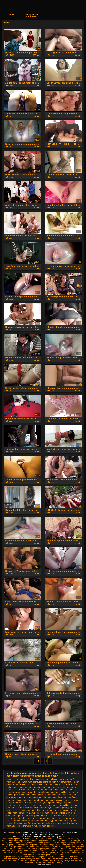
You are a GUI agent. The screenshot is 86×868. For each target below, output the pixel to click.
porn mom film (34, 810)
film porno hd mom (48, 782)
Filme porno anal (23, 849)
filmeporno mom (25, 787)
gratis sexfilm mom (20, 790)
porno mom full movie (27, 823)
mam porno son (13, 792)
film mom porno (31, 782)
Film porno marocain (46, 839)
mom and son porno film (36, 795)
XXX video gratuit (49, 853)
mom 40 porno (43, 792)
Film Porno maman (15, 833)
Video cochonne (52, 849)
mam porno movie (67, 790)
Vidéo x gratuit (17, 851)
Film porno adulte (39, 859)
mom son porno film (60, 805)
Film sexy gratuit (62, 861)
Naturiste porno (41, 863)
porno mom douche (43, 821)
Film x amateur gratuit (12, 839)
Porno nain (50, 851)
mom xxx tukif (26, 808)
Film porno (62, 845)
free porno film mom (42, 787)
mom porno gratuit (35, 803)
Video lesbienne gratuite (17, 843)
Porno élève (69, 859)
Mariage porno (40, 857)
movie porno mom (41, 808)
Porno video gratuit (38, 849)
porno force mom (42, 813)
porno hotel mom (26, 815)
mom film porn (45, 797)
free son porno (58, 787)
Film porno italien (66, 849)
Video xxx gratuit (63, 853)
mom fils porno (59, 797)
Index (12, 15)
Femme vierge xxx (50, 845)
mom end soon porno (28, 797)
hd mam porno (36, 790)
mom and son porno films (59, 795)
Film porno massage (15, 841)
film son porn (61, 784)
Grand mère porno (76, 861)
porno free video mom (60, 813)
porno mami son (32, 818)
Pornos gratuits (23, 847)
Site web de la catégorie (31, 16)
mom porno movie (52, 803)
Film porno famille (35, 845)
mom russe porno (24, 805)
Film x (58, 847)
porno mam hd (17, 818)
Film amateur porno (15, 861)
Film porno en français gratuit (49, 841)
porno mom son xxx (45, 826)
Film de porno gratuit (43, 855)
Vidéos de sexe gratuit (60, 843)
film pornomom (29, 784)
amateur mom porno (16, 779)
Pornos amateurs (38, 851)
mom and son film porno (61, 792)
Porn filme (11, 853)
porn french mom (18, 810)
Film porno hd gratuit (29, 839)
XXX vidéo (59, 851)
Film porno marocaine (32, 861)
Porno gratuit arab (68, 847)
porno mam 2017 (42, 815)
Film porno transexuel (11, 857)
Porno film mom (25, 859)
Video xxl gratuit (72, 839)
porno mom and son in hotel (53, 818)
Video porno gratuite (75, 845)
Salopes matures (34, 853)
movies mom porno (59, 808)
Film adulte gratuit (47, 847)
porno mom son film (26, 826)
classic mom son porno (62, 779)
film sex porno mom (45, 784)
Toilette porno (29, 863)
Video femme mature (69, 841)
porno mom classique (23, 821)
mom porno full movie (16, 803)
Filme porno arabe (76, 857)
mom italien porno (20, 800)
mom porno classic (53, 800)
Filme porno (74, 843)
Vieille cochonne (30, 841)
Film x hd (12, 849)
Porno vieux (34, 847)
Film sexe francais (11, 859)
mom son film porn (41, 805)
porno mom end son (61, 821)
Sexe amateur (60, 839)
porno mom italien (46, 823)
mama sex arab (28, 792)
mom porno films (70, 800)
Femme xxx (75, 853)
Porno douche (57, 855)
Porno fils (27, 851)
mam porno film (51, 790)
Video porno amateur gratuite (39, 843)
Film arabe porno (21, 845)
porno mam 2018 (58, 815)
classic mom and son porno (38, 779)
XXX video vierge (9, 847)
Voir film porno (21, 853)
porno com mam (26, 813)
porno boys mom (64, 810)
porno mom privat (63, 823)
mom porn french (36, 800)
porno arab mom (48, 810)
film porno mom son (66, 782)
